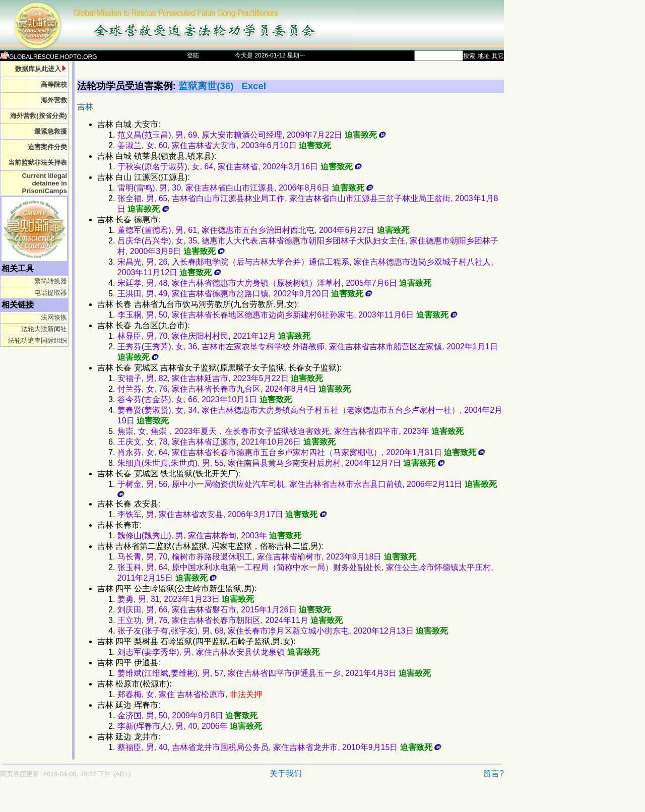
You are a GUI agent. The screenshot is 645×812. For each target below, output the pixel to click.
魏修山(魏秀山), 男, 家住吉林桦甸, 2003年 (209, 536)
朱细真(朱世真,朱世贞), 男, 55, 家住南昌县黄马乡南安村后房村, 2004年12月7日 (281, 463)
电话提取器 (51, 293)
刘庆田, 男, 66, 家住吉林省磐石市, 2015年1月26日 (224, 610)
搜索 (469, 56)
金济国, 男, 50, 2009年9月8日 (187, 715)
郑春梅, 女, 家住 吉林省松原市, (190, 694)
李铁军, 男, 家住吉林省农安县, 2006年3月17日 (222, 514)
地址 (484, 56)
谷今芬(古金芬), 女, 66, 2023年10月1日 (205, 399)
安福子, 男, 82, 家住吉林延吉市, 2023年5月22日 (220, 378)
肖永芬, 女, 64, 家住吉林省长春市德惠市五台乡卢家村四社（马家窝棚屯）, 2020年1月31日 (302, 452)
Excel (254, 86)
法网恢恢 (54, 317)
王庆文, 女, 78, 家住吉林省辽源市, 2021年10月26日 (227, 442)
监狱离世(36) (207, 86)
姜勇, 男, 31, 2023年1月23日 (186, 599)
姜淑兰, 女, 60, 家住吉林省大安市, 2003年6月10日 (224, 145)
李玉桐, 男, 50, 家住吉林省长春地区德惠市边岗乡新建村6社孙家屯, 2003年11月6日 (287, 315)
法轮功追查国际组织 (38, 340)
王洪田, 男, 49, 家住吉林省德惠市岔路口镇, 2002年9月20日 (245, 294)
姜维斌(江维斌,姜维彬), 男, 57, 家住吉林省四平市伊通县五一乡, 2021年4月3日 (274, 673)
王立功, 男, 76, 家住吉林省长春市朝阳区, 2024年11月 (230, 620)
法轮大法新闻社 (44, 329)
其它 (498, 56)
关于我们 (286, 773)
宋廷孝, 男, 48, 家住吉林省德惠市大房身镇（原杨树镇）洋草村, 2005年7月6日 (274, 283)
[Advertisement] (217, 800)
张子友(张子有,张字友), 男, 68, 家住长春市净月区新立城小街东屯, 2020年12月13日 (283, 631)
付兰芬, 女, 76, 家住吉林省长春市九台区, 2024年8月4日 (234, 389)
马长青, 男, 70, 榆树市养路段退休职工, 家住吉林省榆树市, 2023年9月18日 (267, 557)
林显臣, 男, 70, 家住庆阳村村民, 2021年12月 (214, 336)
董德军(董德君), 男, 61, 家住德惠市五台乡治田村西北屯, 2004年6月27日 (263, 230)
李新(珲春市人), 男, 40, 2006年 (190, 726)
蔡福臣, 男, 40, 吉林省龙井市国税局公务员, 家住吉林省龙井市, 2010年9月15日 (279, 747)
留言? (494, 773)
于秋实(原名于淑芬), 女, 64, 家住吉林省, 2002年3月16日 (240, 167)
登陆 (193, 55)
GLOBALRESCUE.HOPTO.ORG (49, 57)
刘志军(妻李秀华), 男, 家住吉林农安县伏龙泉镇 (218, 652)
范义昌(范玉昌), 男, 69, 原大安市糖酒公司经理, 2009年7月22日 (252, 135)
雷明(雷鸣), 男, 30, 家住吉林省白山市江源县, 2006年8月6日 (245, 188)
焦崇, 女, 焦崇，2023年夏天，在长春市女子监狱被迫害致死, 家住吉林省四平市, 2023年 (291, 431)
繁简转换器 (51, 281)
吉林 (85, 107)
